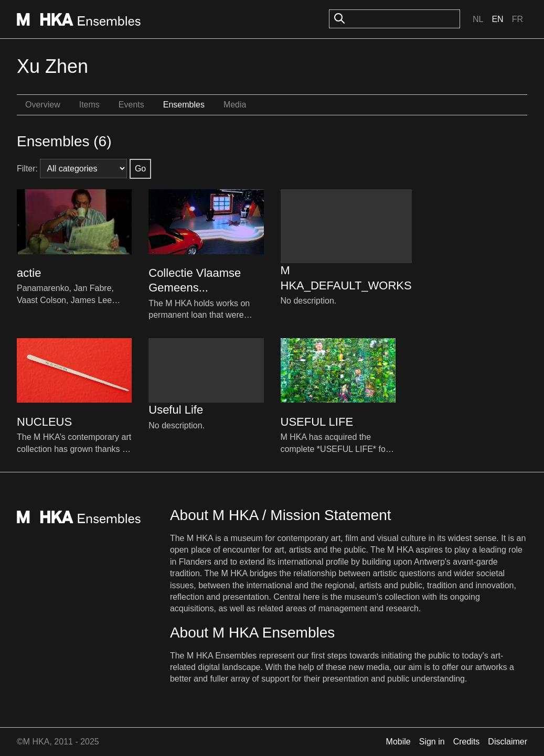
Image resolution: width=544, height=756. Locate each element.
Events (131, 105)
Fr (518, 19)
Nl (478, 19)
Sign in (432, 742)
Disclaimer (508, 742)
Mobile (398, 742)
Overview (43, 105)
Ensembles (184, 105)
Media (235, 105)
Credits (467, 742)
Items (89, 105)
